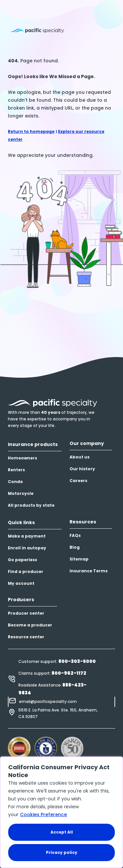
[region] (61, 812)
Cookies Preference (43, 815)
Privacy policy (62, 852)
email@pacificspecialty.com (48, 701)
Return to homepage (31, 131)
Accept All (62, 832)
